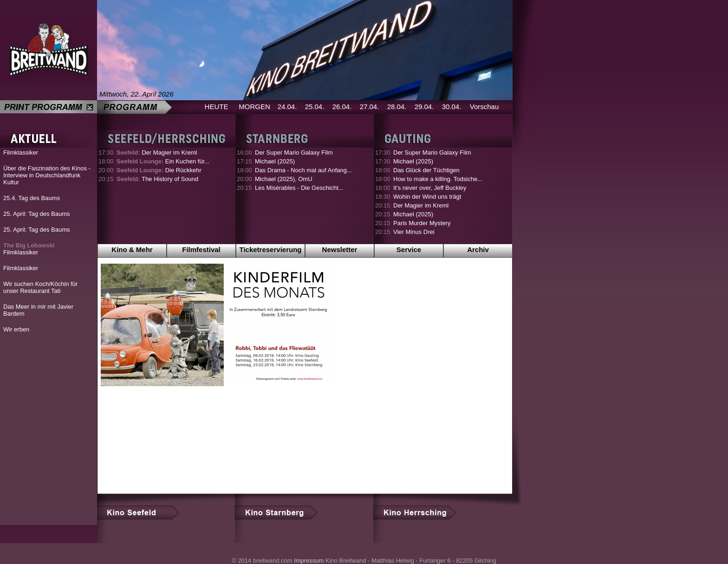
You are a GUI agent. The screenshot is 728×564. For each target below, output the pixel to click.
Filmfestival (201, 250)
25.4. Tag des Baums (32, 198)
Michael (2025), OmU (284, 179)
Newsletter (340, 250)
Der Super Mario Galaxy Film (294, 152)
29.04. (424, 107)
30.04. (452, 107)
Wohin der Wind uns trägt (427, 197)
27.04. (370, 107)
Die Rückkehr (159, 170)
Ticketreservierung (271, 250)
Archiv (478, 250)
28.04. (397, 107)
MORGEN (254, 107)
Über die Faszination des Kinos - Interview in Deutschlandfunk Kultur (47, 175)
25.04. (315, 107)
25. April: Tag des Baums (37, 214)
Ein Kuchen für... (163, 161)
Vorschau (484, 107)
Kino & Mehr (132, 250)
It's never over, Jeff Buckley (430, 188)
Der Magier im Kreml (157, 152)
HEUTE (217, 107)
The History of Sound (157, 179)
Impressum (309, 561)
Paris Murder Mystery (422, 223)
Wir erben (16, 329)
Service (409, 250)
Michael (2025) (275, 161)
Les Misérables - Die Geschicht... (299, 188)
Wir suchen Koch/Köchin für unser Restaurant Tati (40, 287)
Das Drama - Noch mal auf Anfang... (303, 170)
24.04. (287, 107)
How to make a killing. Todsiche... (438, 179)
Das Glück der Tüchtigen (426, 170)
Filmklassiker (21, 152)
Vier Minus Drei (414, 232)
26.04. (342, 107)
